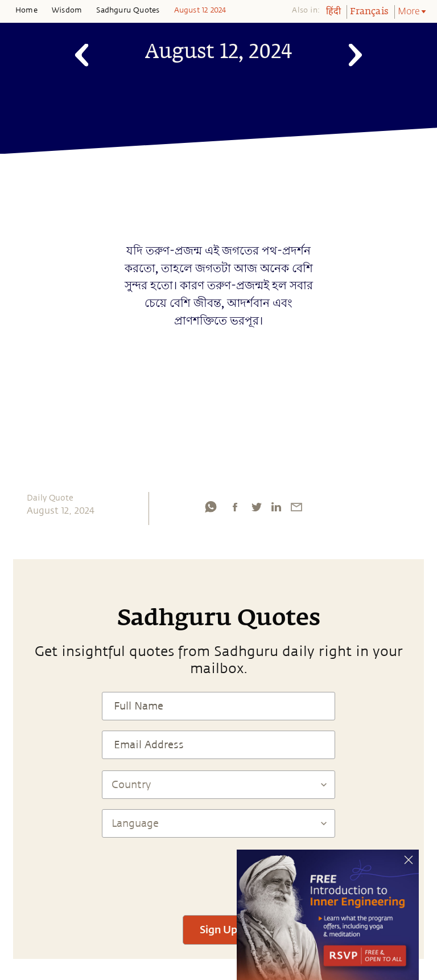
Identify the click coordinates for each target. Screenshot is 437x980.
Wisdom (67, 10)
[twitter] (256, 507)
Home (26, 10)
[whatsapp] (211, 507)
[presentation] (218, 871)
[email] (296, 507)
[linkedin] (276, 507)
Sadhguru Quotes (128, 10)
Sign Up (218, 929)
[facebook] (235, 507)
